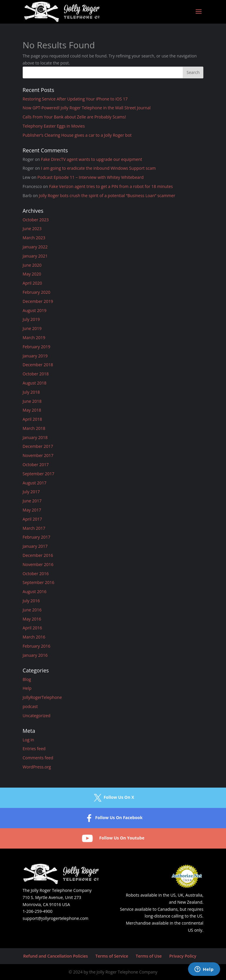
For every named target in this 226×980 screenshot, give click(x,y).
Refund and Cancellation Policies (56, 956)
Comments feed (38, 758)
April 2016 (32, 628)
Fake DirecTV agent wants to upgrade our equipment (92, 159)
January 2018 (35, 437)
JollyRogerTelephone (42, 697)
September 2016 (39, 582)
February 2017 (36, 537)
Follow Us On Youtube (113, 838)
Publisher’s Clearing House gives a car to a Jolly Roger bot (77, 135)
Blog (27, 679)
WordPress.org (37, 767)
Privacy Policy (183, 956)
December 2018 (38, 365)
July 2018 (31, 392)
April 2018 (32, 419)
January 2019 (35, 356)
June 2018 (32, 401)
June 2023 (32, 228)
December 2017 (38, 446)
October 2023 (36, 220)
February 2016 (36, 646)
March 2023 (34, 238)
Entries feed (34, 749)
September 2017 (39, 474)
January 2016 (35, 655)
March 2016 (34, 637)
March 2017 (34, 528)
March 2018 (34, 428)
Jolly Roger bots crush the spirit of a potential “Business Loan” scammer (107, 195)
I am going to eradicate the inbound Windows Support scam (98, 168)
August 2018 (35, 383)
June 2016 (32, 610)
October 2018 (36, 374)
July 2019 (31, 319)
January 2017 (35, 546)
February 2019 (36, 347)
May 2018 (32, 410)
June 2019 (32, 328)
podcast (30, 706)
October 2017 (36, 465)
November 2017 (38, 455)
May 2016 (32, 619)
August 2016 (35, 592)
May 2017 (32, 510)
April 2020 (32, 283)
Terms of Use (149, 956)
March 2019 (34, 338)
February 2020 (36, 292)
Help (27, 688)
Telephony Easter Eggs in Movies (54, 126)
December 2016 (38, 555)
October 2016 (36, 574)
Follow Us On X (113, 798)
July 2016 (31, 601)
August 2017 (35, 483)
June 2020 (32, 265)
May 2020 (32, 274)
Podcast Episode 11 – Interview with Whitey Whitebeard (90, 177)
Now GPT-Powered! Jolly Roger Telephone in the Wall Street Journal (87, 108)
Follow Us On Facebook (113, 818)
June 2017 (32, 501)
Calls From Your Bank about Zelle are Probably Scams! (74, 117)
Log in (28, 740)
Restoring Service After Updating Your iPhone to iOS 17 (75, 99)
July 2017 (31, 492)
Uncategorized (36, 716)
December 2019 (38, 301)
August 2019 (35, 310)
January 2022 (35, 247)
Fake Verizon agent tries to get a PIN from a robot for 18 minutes (111, 186)
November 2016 (38, 564)
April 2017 (32, 519)
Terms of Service (112, 956)
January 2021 (35, 256)
